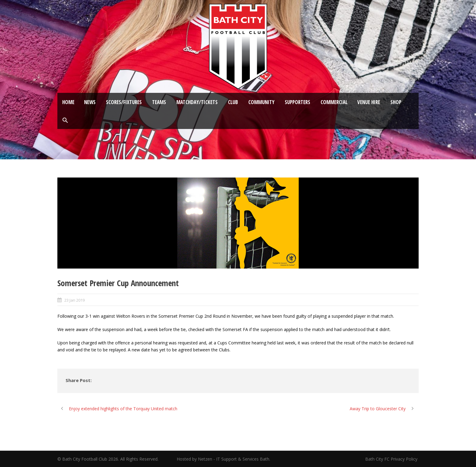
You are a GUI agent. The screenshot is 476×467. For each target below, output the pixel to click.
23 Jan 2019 (75, 300)
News (90, 102)
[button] (65, 120)
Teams (159, 102)
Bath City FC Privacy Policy (392, 459)
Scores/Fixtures (124, 102)
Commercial (334, 102)
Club (233, 102)
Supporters (297, 102)
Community (261, 102)
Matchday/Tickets (197, 102)
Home (68, 102)
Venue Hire (369, 102)
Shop (396, 102)
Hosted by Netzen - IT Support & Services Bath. (223, 459)
